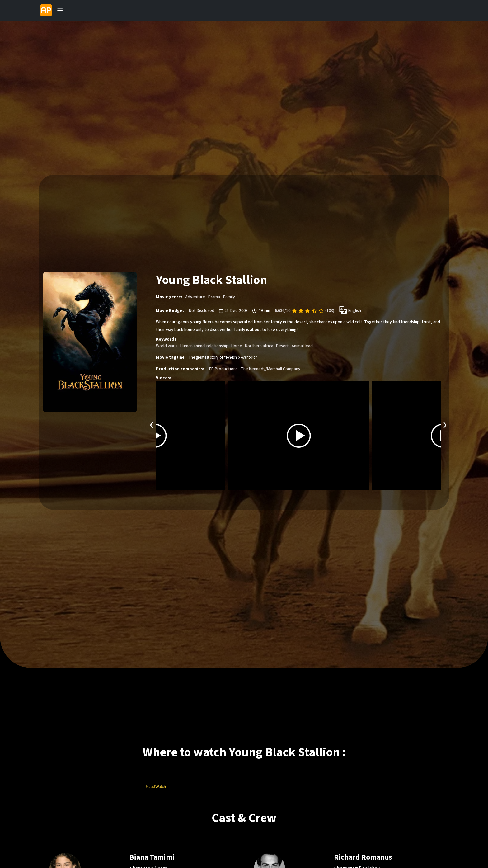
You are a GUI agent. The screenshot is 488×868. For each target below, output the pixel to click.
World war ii (167, 346)
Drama (214, 297)
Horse (237, 346)
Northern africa (259, 346)
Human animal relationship (204, 346)
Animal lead (302, 346)
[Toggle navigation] (60, 10)
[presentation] (152, 424)
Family (229, 297)
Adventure (195, 297)
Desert (282, 346)
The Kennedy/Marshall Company (270, 369)
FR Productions (223, 369)
